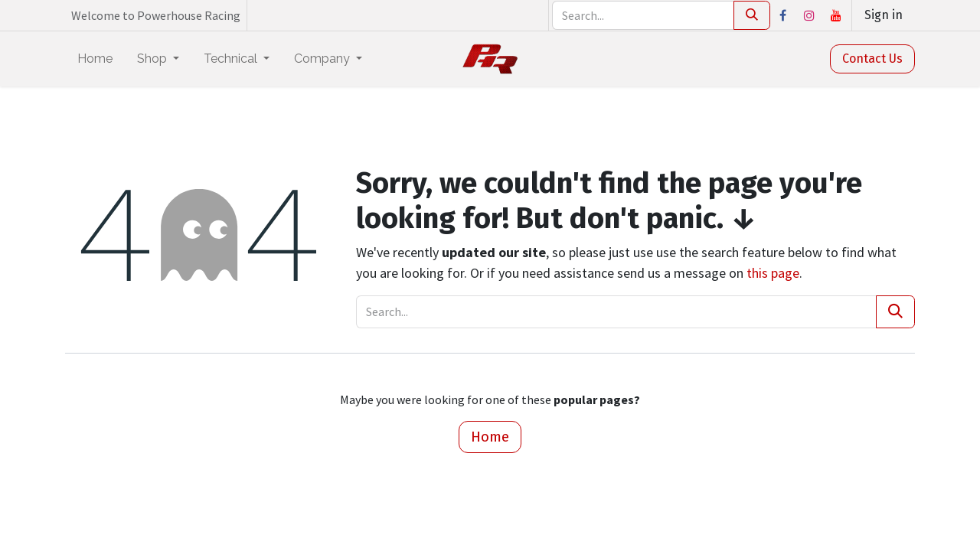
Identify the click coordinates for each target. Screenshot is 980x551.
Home (490, 437)
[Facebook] (782, 15)
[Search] (752, 15)
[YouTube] (836, 15)
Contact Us (872, 59)
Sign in (884, 15)
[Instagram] (809, 15)
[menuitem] (95, 59)
